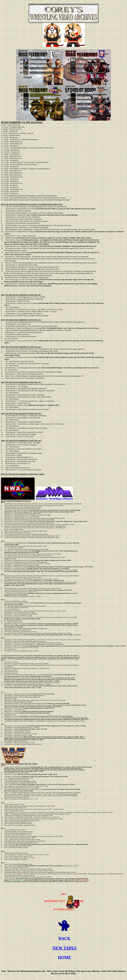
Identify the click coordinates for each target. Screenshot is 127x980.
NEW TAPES (64, 949)
